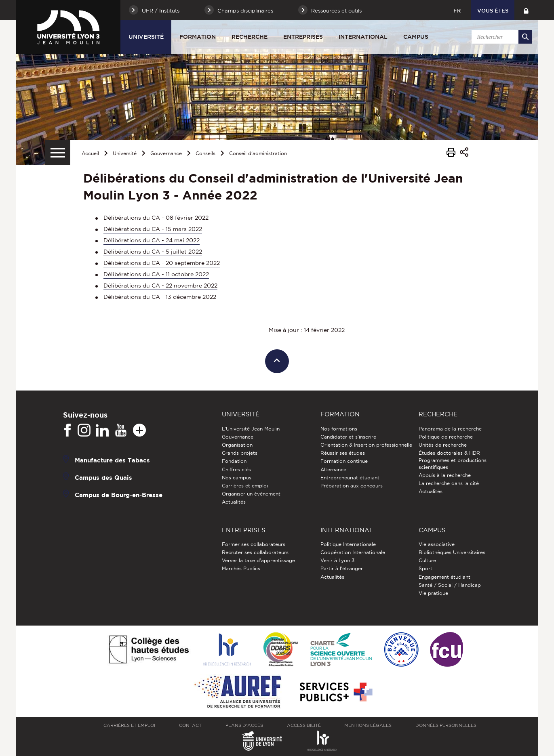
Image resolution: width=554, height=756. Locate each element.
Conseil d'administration (258, 153)
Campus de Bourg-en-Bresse (119, 495)
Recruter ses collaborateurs (255, 552)
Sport (426, 568)
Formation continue (344, 461)
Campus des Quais (103, 477)
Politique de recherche (446, 437)
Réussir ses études (343, 453)
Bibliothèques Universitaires (452, 552)
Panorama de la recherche (450, 429)
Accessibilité (304, 725)
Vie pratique (433, 593)
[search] (501, 37)
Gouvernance (166, 153)
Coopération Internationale (353, 552)
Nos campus (237, 478)
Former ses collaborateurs (254, 544)
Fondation (234, 461)
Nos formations (339, 429)
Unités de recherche (443, 445)
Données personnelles (446, 725)
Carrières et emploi (245, 486)
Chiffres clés (236, 469)
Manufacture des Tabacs (112, 460)
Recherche (250, 37)
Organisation (237, 445)
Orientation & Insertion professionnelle (366, 445)
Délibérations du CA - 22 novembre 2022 (160, 286)
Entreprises (303, 37)
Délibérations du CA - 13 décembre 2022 (160, 297)
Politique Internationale (348, 544)
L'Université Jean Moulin (251, 429)
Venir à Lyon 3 (337, 560)
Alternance (333, 469)
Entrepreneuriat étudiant (350, 478)
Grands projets (240, 453)
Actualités (234, 502)
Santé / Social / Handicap (450, 585)
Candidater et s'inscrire (348, 437)
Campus (416, 37)
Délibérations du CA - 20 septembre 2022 (162, 263)
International (363, 37)
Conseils (205, 153)
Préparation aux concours (352, 486)
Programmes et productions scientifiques (453, 463)
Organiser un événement (251, 494)
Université (146, 37)
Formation (198, 37)
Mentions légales (368, 725)
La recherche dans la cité (449, 483)
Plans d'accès (244, 725)
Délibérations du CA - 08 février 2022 (156, 218)
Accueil (90, 153)
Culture (427, 560)
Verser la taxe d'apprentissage (258, 560)
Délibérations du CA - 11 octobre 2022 (156, 274)
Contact (190, 725)
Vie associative (437, 544)
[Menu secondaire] (58, 152)
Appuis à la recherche (445, 475)
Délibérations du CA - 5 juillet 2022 (153, 252)
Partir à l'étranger (342, 568)
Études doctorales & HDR (449, 453)
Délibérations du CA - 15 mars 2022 (153, 229)
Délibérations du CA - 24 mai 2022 (152, 240)
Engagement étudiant (444, 577)
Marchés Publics (241, 568)
